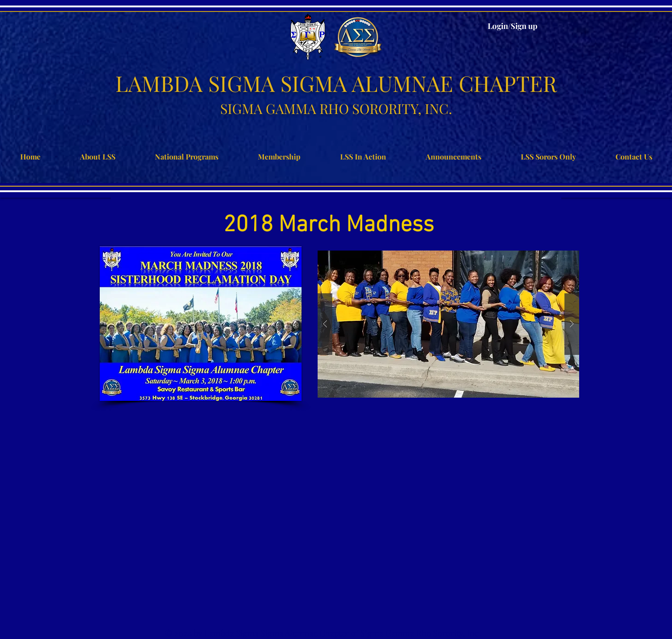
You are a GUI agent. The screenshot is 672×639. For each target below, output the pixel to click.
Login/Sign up (513, 26)
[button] (448, 324)
